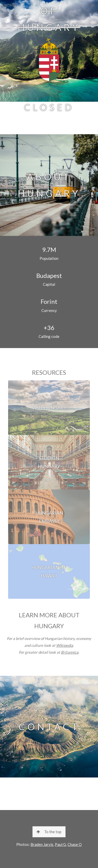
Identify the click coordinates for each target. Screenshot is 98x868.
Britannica (70, 652)
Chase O (75, 844)
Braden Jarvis (42, 844)
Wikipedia (65, 645)
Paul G (60, 844)
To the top (49, 832)
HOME (10, 5)
